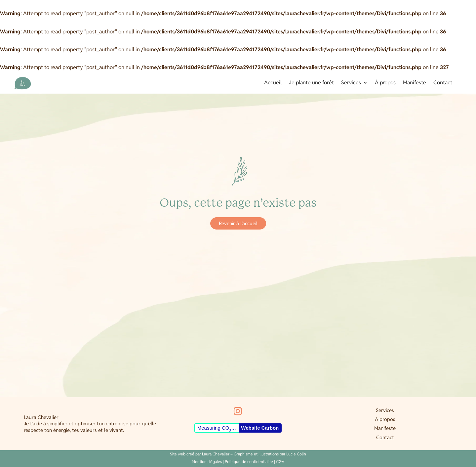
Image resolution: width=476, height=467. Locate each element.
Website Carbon (260, 428)
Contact (443, 83)
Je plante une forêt (311, 83)
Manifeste (415, 83)
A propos (385, 419)
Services (351, 83)
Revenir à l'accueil (238, 223)
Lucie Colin (296, 454)
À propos (385, 83)
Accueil (273, 83)
